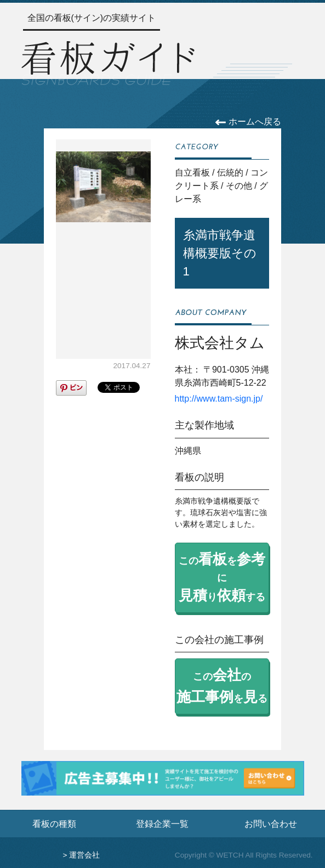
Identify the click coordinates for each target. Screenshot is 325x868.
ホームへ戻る (248, 122)
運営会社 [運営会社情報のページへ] (84, 855)
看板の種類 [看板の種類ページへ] (54, 824)
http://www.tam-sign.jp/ (219, 399)
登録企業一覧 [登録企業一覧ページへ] (162, 824)
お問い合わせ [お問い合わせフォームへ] (271, 824)
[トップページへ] (108, 62)
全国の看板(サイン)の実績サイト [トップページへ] (92, 18)
